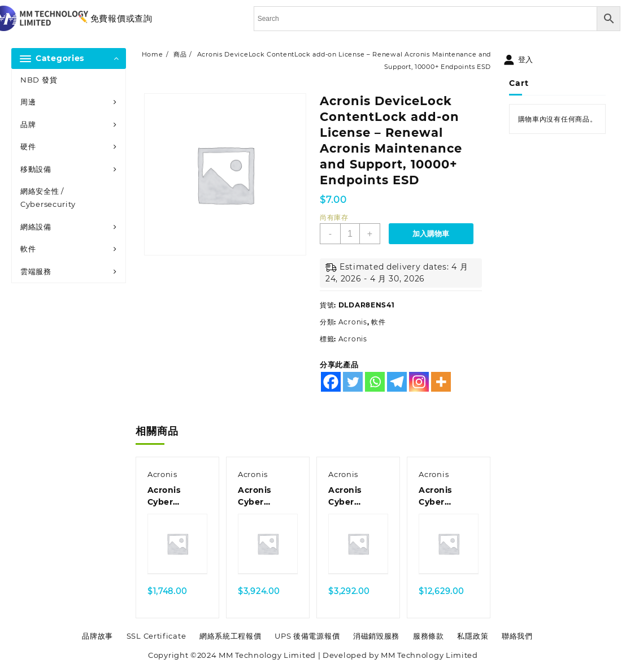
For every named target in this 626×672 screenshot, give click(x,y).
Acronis (353, 322)
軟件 (28, 249)
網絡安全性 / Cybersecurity (48, 198)
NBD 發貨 (39, 80)
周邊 (28, 102)
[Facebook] (331, 382)
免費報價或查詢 (121, 18)
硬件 (28, 146)
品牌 (28, 124)
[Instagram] (419, 382)
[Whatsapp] (375, 382)
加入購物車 (431, 234)
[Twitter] (353, 382)
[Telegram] (397, 382)
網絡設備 (36, 227)
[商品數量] (350, 234)
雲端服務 (36, 271)
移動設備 (36, 169)
